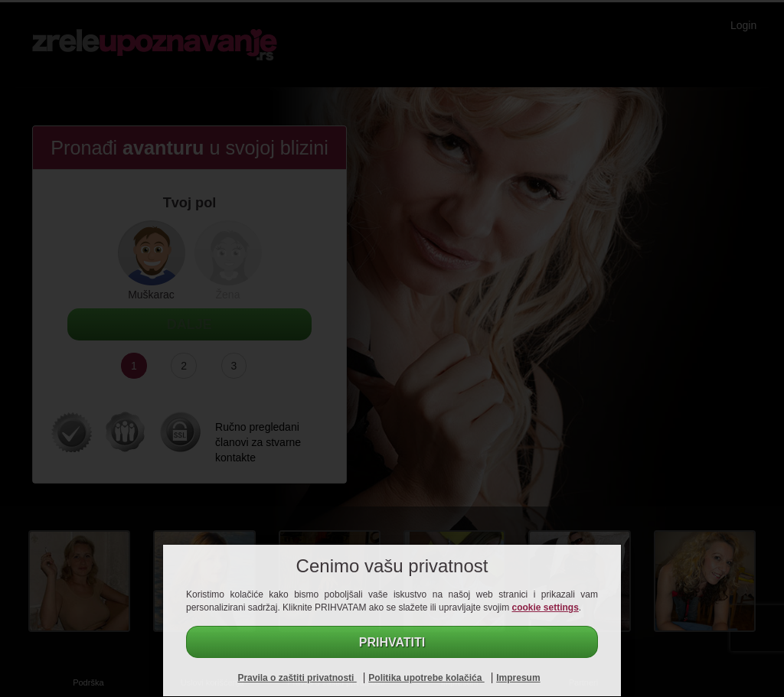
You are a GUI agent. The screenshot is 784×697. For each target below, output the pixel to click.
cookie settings (546, 607)
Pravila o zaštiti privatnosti (297, 678)
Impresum (518, 678)
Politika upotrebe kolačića (426, 678)
